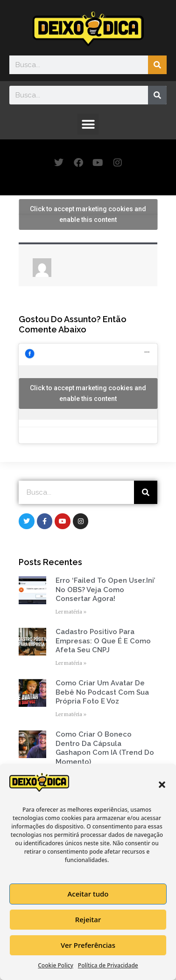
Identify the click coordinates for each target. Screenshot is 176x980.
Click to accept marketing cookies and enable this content (88, 214)
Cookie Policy (56, 965)
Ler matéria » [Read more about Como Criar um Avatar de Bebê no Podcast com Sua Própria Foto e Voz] (71, 714)
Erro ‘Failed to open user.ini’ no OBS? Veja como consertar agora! (106, 590)
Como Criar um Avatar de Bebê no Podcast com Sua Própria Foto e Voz (102, 692)
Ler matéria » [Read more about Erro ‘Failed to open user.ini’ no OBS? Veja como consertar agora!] (71, 612)
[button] (162, 785)
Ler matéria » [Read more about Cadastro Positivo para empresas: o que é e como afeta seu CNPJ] (71, 663)
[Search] (157, 65)
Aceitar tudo (88, 894)
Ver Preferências (88, 945)
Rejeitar (88, 919)
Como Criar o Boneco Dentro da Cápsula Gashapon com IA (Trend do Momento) (105, 748)
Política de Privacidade (108, 965)
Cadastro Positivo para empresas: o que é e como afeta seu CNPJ (103, 641)
